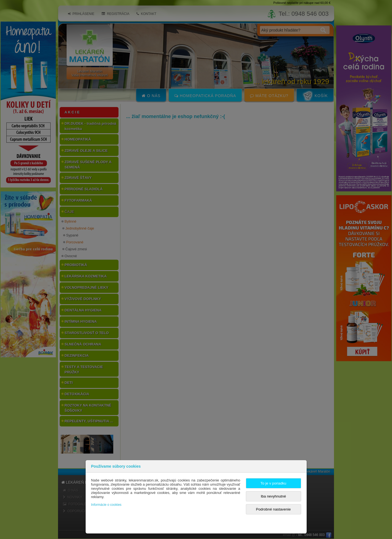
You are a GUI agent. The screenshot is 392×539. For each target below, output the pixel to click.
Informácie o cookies (106, 505)
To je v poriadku (273, 483)
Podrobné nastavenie (273, 509)
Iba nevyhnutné (273, 496)
